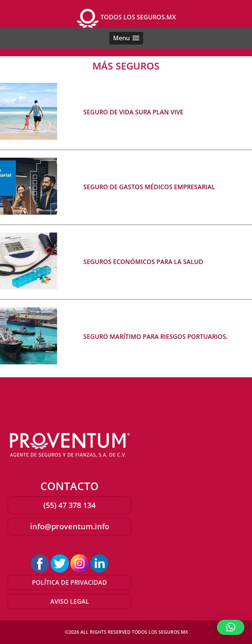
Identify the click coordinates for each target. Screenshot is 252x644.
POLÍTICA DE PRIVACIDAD (69, 582)
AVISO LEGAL (70, 601)
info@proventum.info (70, 526)
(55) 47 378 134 (69, 505)
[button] (126, 38)
